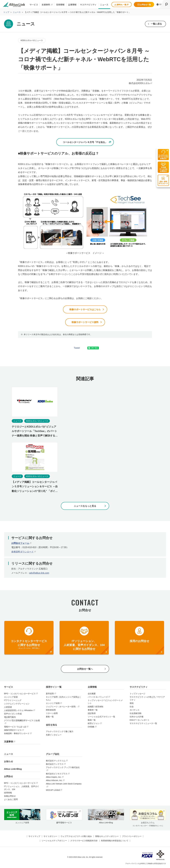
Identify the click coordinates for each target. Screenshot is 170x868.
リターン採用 (52, 714)
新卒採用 (50, 694)
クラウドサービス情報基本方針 (84, 841)
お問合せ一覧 (144, 5)
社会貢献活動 (136, 714)
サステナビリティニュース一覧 (143, 724)
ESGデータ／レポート (140, 720)
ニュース (104, 5)
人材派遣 (8, 707)
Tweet (77, 348)
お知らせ (9, 762)
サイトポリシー (50, 837)
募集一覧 (50, 717)
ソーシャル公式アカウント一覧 (101, 717)
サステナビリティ (88, 5)
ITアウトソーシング (13, 701)
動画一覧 (92, 720)
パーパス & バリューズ (98, 697)
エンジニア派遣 (11, 697)
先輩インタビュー (54, 735)
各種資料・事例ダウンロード (17, 734)
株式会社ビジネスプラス (57, 774)
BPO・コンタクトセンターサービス (20, 694)
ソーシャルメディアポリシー (54, 841)
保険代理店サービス (13, 730)
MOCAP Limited (53, 790)
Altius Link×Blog (13, 769)
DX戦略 (91, 727)
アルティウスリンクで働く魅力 (60, 732)
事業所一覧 (93, 710)
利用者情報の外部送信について (115, 841)
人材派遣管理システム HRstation (18, 711)
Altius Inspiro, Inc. (54, 777)
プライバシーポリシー (132, 837)
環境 (132, 704)
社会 (132, 707)
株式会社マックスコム (56, 761)
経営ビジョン (94, 724)
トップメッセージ (137, 694)
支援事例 (46, 5)
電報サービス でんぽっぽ (15, 727)
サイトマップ (34, 837)
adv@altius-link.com (39, 573)
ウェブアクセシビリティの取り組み (76, 837)
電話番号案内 (10, 717)
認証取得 (92, 714)
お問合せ (9, 777)
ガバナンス (135, 710)
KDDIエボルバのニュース (32, 40)
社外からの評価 (137, 717)
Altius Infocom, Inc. (54, 781)
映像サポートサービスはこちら (85, 309)
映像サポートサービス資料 (85, 322)
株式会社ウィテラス (55, 764)
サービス (34, 5)
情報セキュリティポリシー (107, 837)
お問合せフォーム (20, 543)
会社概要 (92, 694)
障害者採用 (51, 710)
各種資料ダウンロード (22, 552)
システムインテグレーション (17, 704)
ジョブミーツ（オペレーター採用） (62, 707)
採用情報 (60, 5)
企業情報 (72, 5)
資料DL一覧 (121, 5)
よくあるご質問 (11, 800)
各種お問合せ (10, 796)
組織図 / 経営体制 (95, 707)
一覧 (156, 24)
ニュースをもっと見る (85, 506)
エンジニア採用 (53, 704)
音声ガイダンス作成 (13, 714)
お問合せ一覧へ (85, 669)
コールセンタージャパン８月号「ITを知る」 (85, 142)
